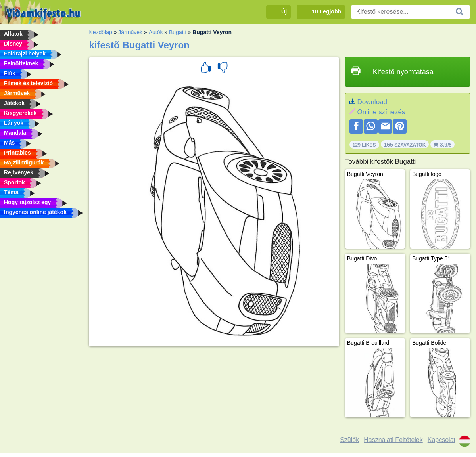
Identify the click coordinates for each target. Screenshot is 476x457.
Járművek (130, 32)
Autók (156, 32)
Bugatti (178, 32)
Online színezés (381, 112)
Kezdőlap (100, 32)
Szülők (349, 440)
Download (372, 102)
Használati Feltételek (393, 440)
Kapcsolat (441, 440)
